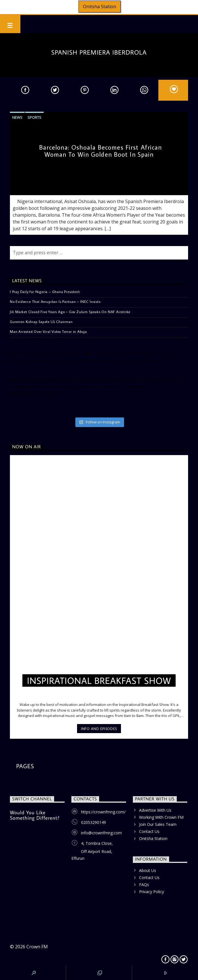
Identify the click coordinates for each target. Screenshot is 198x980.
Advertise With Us (155, 810)
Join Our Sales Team (158, 824)
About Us (148, 870)
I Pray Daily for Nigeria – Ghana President (45, 292)
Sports (34, 117)
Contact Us (149, 831)
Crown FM (37, 947)
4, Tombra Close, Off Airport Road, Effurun (92, 851)
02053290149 (93, 822)
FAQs (144, 885)
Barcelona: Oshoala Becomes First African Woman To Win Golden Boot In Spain (101, 151)
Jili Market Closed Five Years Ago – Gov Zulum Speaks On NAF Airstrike (70, 312)
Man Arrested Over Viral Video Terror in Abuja (48, 331)
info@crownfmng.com (101, 833)
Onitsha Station (100, 7)
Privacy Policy (152, 892)
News (17, 117)
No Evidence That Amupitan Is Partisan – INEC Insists (55, 301)
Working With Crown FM (161, 817)
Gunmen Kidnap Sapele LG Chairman (41, 322)
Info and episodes (99, 729)
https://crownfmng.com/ (103, 812)
